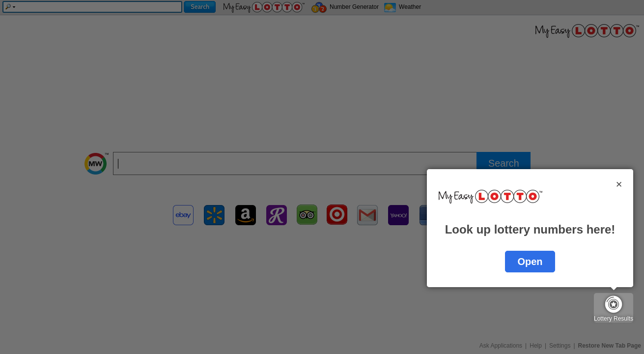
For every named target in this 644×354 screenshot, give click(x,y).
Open (530, 262)
